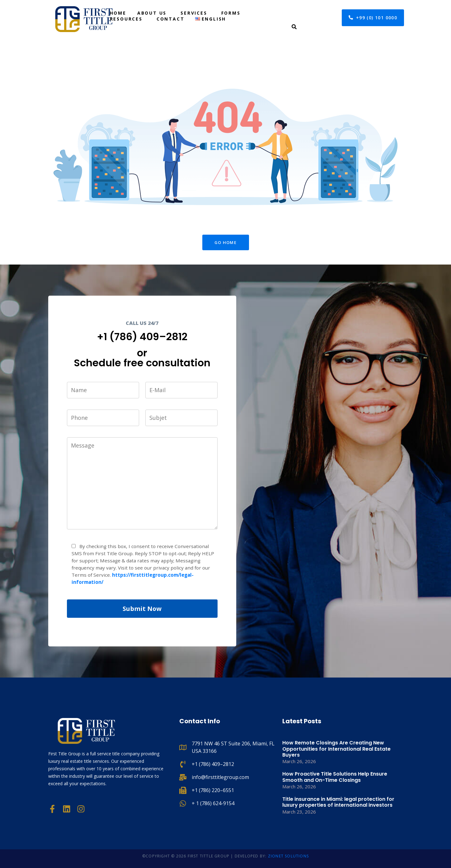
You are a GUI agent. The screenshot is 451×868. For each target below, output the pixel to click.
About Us (152, 13)
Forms (231, 13)
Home (118, 13)
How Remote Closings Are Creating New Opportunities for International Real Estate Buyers (336, 749)
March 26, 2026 (299, 761)
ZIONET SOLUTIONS (288, 856)
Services (194, 13)
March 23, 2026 (299, 812)
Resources (126, 19)
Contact (171, 19)
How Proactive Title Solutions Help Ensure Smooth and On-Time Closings (335, 777)
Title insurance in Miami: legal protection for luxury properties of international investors (338, 802)
